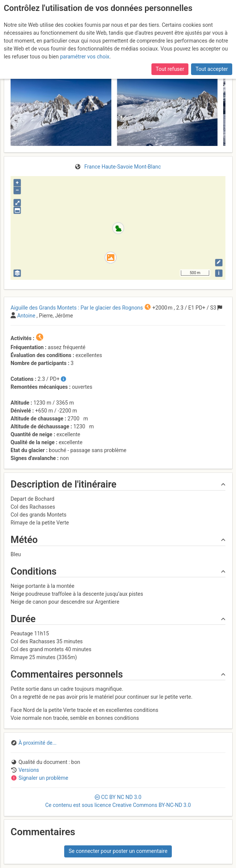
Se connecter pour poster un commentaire (118, 851)
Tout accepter (212, 69)
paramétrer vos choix (85, 57)
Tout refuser (170, 69)
